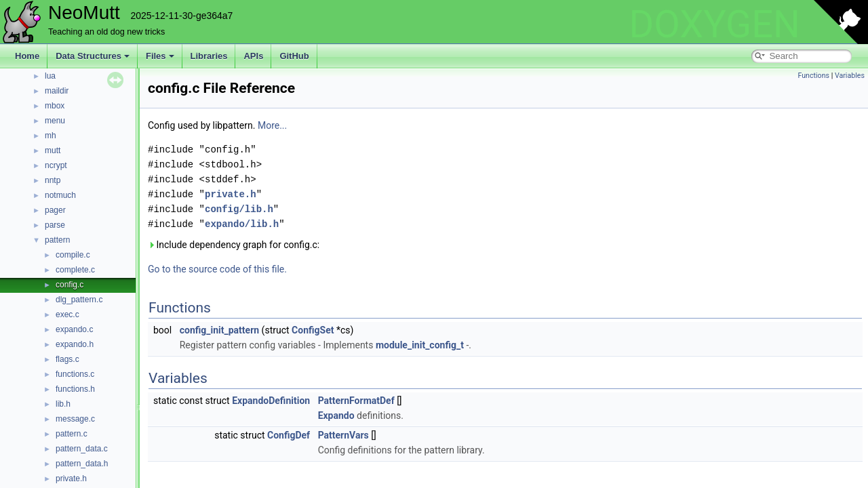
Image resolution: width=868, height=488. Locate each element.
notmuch (60, 195)
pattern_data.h (82, 464)
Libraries (209, 56)
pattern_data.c (82, 449)
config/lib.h (239, 209)
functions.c (75, 374)
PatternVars (343, 435)
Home (27, 56)
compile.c (73, 255)
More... (272, 125)
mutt (53, 150)
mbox (55, 106)
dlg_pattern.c (79, 300)
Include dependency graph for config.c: (234, 245)
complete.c (75, 270)
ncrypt (56, 165)
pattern (57, 240)
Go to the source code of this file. (217, 269)
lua (50, 76)
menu (55, 121)
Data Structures (93, 56)
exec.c (67, 314)
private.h (71, 479)
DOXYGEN (714, 24)
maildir (57, 91)
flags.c (67, 359)
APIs (253, 56)
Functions (813, 76)
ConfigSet (313, 330)
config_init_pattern (219, 330)
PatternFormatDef (356, 401)
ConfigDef (289, 435)
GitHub (294, 56)
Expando (336, 415)
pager (55, 210)
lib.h (63, 404)
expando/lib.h (242, 224)
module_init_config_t (420, 345)
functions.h (75, 389)
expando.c (74, 329)
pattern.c (72, 434)
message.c (75, 419)
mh (51, 136)
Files (160, 56)
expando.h (75, 344)
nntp (53, 180)
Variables (850, 76)
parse (55, 225)
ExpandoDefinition (271, 401)
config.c (70, 285)
